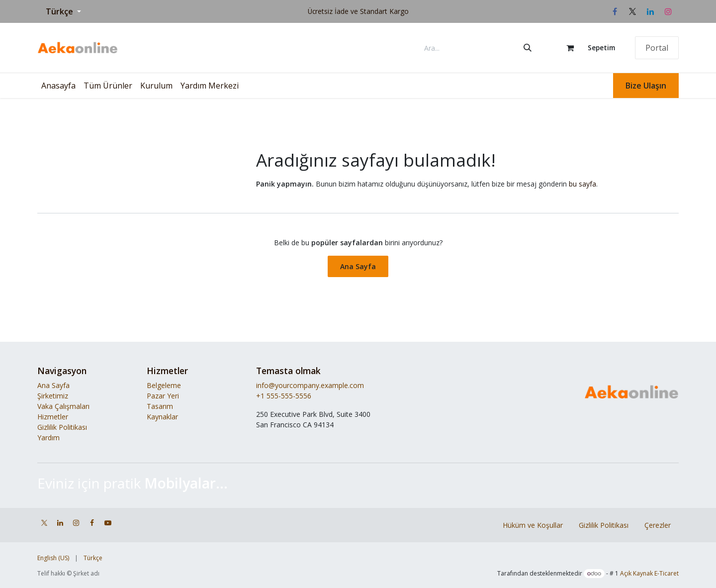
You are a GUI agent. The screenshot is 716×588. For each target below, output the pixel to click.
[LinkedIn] (650, 11)
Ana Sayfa (358, 266)
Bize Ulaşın (646, 86)
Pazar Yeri (163, 396)
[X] (632, 11)
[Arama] (528, 48)
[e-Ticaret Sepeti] (586, 48)
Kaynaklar (162, 417)
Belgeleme (164, 385)
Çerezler (658, 525)
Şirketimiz (53, 396)
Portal (657, 48)
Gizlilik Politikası (62, 427)
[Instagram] (668, 11)
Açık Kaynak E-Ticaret (649, 573)
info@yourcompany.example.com (310, 385)
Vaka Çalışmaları (63, 406)
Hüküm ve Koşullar (533, 525)
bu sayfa (582, 184)
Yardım (48, 438)
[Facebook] (615, 11)
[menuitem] (58, 86)
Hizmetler (53, 417)
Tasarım (160, 406)
